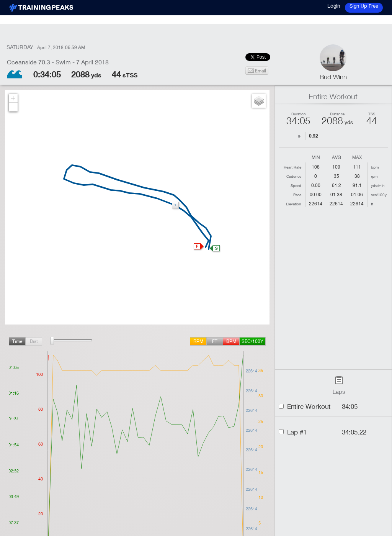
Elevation (294, 204)
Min (316, 158)
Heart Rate (292, 167)
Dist (34, 341)
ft (215, 341)
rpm (198, 341)
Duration (299, 114)
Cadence (294, 176)
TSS (372, 114)
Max (357, 158)
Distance (337, 114)
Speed (296, 185)
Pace (297, 195)
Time (17, 341)
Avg (336, 158)
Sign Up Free (364, 6)
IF (300, 136)
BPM (231, 341)
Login (334, 6)
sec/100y (252, 341)
